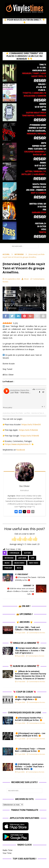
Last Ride (22, 558)
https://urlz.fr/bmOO (31, 424)
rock (19, 568)
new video (34, 563)
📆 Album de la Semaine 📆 (24, 666)
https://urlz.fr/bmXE (30, 436)
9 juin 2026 (21, 772)
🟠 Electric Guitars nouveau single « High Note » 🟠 (28, 698)
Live (33, 558)
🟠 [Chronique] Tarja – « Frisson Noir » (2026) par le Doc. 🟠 (30, 750)
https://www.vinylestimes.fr (18, 444)
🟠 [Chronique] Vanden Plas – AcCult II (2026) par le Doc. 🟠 (29, 719)
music (7, 563)
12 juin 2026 (21, 702)
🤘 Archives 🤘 (25, 622)
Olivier (26, 279)
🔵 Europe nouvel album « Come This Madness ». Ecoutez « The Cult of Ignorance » (30, 650)
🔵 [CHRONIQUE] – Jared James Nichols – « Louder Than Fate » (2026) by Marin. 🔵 (30, 767)
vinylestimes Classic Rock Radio (13, 413)
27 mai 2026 (21, 682)
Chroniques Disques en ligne (24, 713)
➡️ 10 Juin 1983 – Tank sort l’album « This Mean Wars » (28, 628)
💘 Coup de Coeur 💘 (24, 692)
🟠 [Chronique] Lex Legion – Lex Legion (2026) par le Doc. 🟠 (30, 734)
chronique (14, 553)
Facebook (21, 450)
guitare (27, 553)
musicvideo (19, 563)
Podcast (8, 568)
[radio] (14, 539)
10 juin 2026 (21, 633)
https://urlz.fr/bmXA (28, 430)
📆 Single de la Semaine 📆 (25, 643)
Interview (9, 558)
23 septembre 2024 (12, 279)
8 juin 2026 (21, 656)
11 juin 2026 (21, 739)
